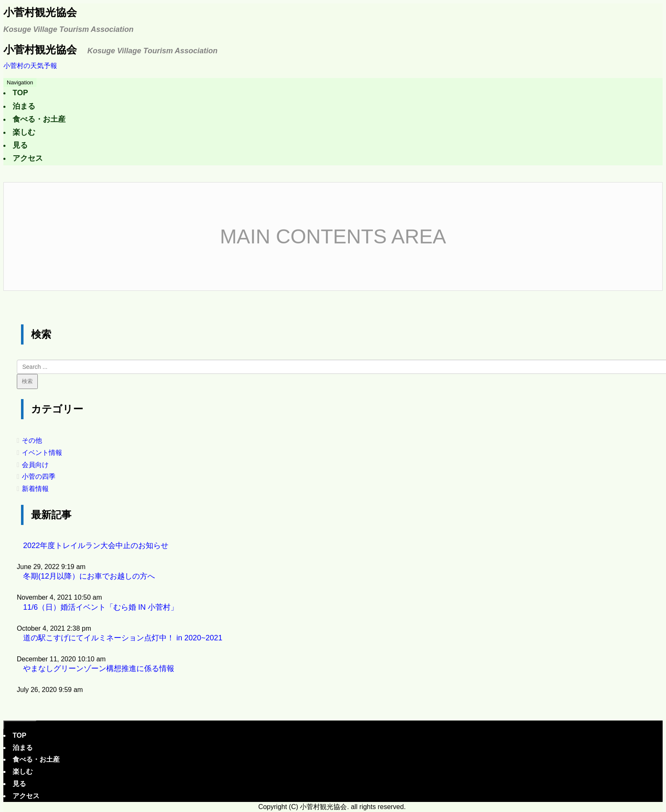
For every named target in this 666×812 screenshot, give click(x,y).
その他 (32, 440)
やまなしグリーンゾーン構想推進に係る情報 (99, 668)
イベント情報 (42, 453)
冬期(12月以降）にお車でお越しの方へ (89, 576)
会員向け (35, 465)
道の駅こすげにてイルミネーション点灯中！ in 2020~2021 (123, 638)
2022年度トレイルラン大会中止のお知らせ (96, 546)
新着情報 (35, 489)
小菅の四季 (39, 476)
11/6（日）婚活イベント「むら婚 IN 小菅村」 (101, 607)
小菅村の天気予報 (30, 66)
